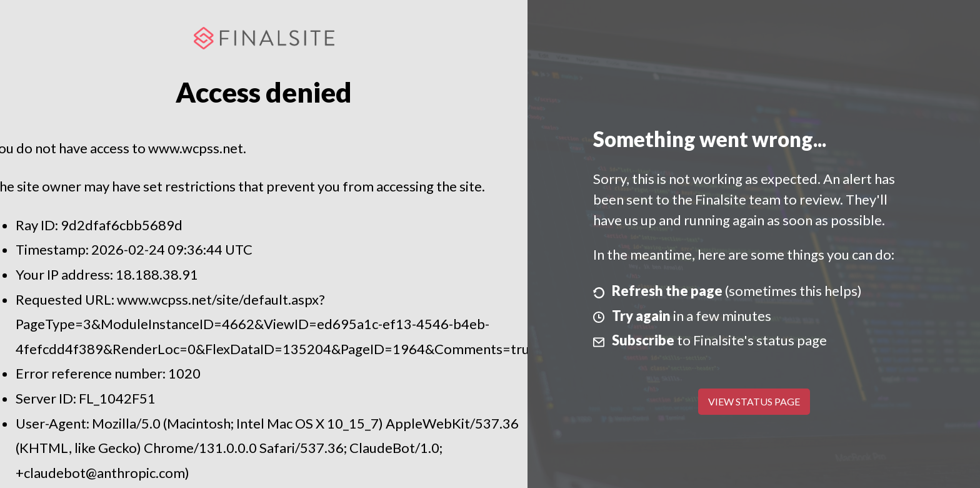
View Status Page (754, 401)
